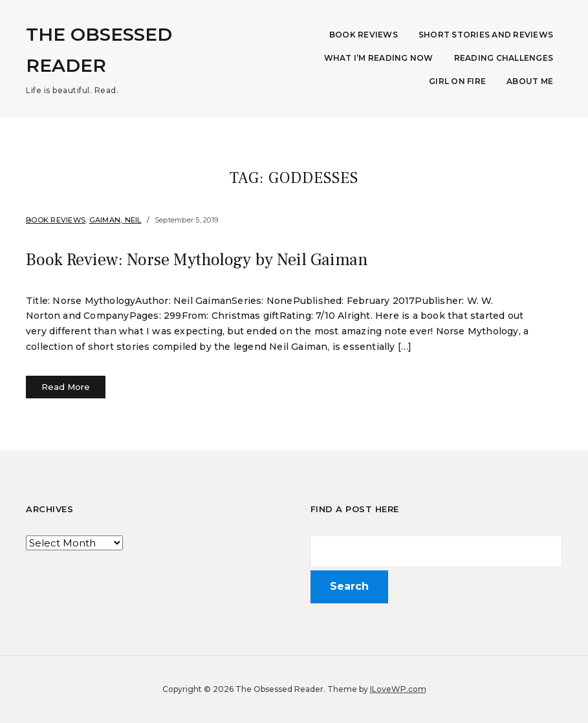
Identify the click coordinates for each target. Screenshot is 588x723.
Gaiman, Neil (115, 220)
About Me (530, 81)
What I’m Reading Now (379, 58)
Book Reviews (364, 35)
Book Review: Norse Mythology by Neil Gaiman (207, 259)
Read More (66, 387)
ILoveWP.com (398, 689)
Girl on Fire (457, 81)
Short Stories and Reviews (486, 35)
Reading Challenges (504, 58)
